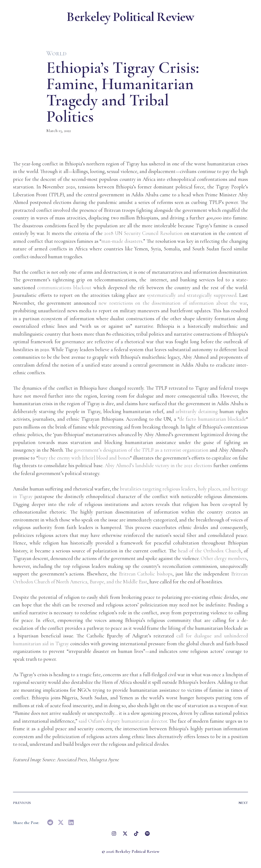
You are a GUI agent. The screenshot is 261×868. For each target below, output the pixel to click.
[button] (50, 823)
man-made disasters (122, 241)
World (56, 53)
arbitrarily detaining (197, 411)
